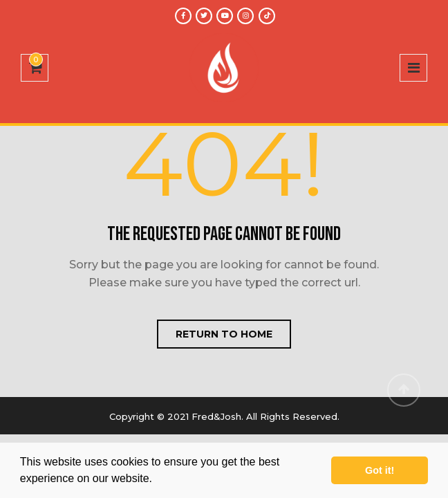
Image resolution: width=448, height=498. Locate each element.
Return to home (224, 334)
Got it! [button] (380, 470)
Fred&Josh (216, 416)
